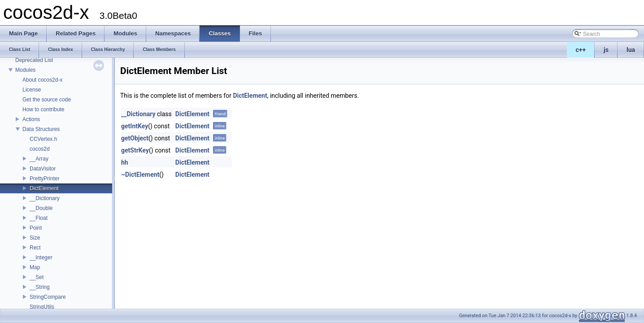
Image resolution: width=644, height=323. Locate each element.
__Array (39, 159)
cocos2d (40, 149)
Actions (31, 119)
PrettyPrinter (45, 179)
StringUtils (42, 307)
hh (125, 162)
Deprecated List (34, 60)
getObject (135, 138)
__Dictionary (45, 198)
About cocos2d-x (42, 80)
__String (40, 287)
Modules (25, 70)
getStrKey (135, 150)
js (606, 50)
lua (631, 50)
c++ (581, 50)
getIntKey (135, 126)
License (32, 90)
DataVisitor (43, 169)
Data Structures (41, 129)
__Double (41, 208)
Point (36, 228)
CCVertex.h (43, 139)
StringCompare (48, 297)
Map (35, 267)
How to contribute (43, 109)
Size (35, 238)
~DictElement (140, 175)
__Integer (41, 258)
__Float (39, 218)
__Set (37, 277)
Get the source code (47, 100)
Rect (35, 248)
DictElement (44, 188)
